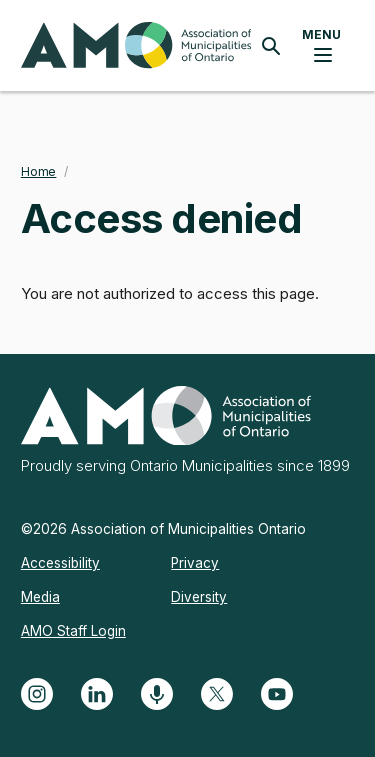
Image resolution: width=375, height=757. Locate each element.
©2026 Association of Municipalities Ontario (163, 529)
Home (39, 171)
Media (40, 597)
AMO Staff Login (73, 631)
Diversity (199, 597)
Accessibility (60, 563)
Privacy (195, 563)
